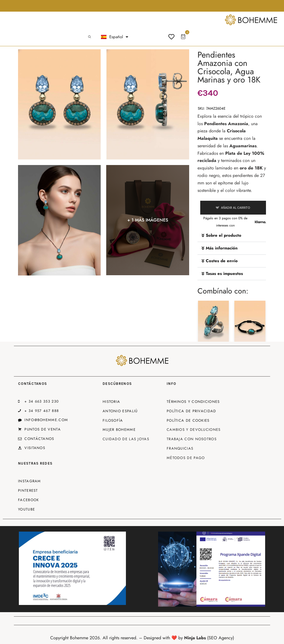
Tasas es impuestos (224, 274)
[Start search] (90, 37)
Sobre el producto (224, 235)
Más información (222, 248)
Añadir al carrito (236, 208)
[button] (232, 236)
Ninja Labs (195, 638)
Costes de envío (222, 261)
